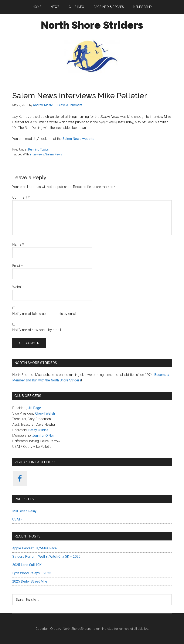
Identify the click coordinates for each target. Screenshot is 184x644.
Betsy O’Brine (38, 430)
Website (18, 287)
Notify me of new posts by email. (37, 330)
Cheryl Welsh (45, 413)
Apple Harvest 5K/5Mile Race (35, 548)
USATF (17, 519)
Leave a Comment (70, 105)
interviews (37, 154)
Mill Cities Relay (24, 511)
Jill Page (34, 408)
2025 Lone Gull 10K (27, 565)
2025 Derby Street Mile (30, 581)
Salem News (54, 154)
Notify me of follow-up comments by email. (45, 314)
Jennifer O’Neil (43, 436)
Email (18, 266)
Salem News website (78, 139)
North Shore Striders (92, 25)
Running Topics (38, 149)
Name (18, 244)
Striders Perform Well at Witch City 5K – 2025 (46, 557)
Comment (21, 197)
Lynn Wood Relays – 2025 (32, 573)
